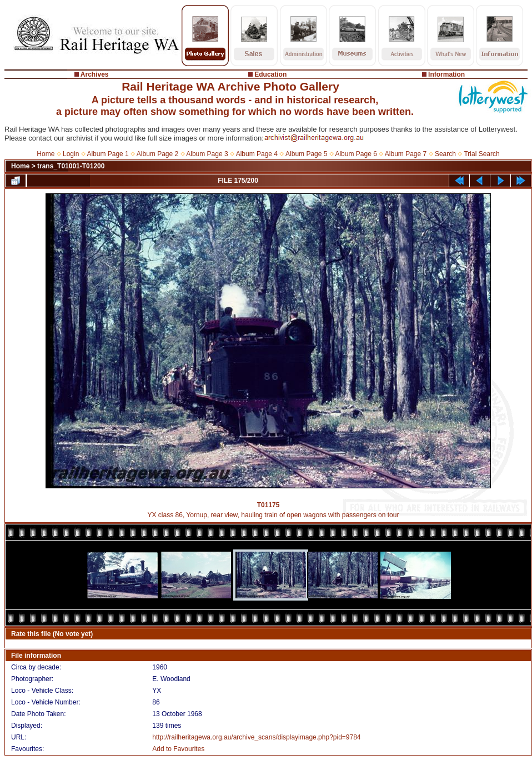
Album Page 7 (406, 154)
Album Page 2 (157, 154)
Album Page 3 (207, 154)
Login (71, 154)
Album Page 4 (257, 154)
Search (445, 154)
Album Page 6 (356, 154)
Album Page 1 (107, 154)
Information (446, 74)
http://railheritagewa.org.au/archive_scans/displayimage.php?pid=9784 (256, 737)
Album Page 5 (306, 154)
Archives (95, 74)
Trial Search (481, 154)
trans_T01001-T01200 (71, 166)
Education (270, 74)
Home (46, 154)
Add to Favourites (178, 749)
